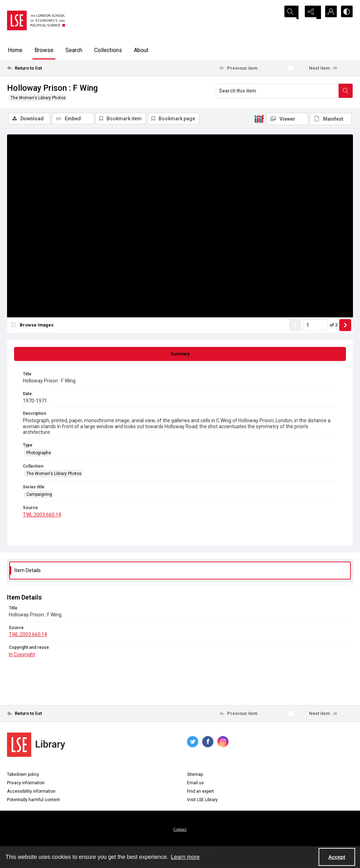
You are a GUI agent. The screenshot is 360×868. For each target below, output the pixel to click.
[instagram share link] (223, 743)
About (141, 50)
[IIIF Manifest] (331, 119)
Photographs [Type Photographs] (39, 454)
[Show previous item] (295, 326)
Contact (180, 830)
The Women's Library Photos (38, 98)
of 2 (333, 326)
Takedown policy (23, 775)
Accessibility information (31, 792)
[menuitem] (180, 830)
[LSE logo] (36, 20)
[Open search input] (293, 12)
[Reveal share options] (311, 12)
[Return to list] (54, 68)
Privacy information (26, 784)
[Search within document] (346, 91)
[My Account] (328, 12)
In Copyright (22, 655)
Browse (44, 50)
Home (15, 50)
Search (74, 50)
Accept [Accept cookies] (337, 857)
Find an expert (201, 792)
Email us (195, 784)
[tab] (180, 355)
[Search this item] (277, 91)
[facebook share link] (208, 743)
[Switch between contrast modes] (346, 12)
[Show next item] (345, 326)
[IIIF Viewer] (287, 119)
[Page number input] (315, 326)
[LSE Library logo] (36, 746)
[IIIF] (259, 119)
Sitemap (195, 775)
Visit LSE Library (202, 801)
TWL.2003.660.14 (42, 516)
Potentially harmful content (33, 801)
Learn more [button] (185, 857)
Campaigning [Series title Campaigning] (39, 495)
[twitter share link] (193, 743)
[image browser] (33, 326)
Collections (108, 50)
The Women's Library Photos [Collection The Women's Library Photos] (54, 475)
